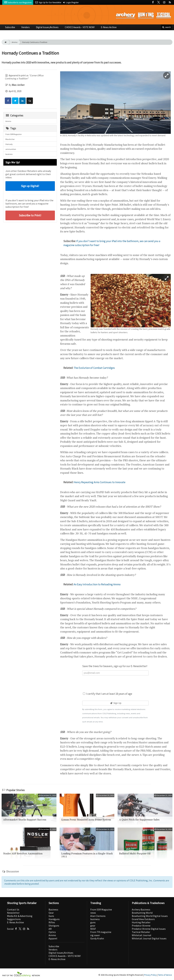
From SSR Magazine (13, 134)
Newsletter (13, 913)
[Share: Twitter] (15, 101)
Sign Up (115, 703)
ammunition (11, 149)
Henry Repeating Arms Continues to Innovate (100, 482)
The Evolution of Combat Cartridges (94, 368)
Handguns (54, 919)
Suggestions (14, 919)
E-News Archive (109, 27)
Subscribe (10, 27)
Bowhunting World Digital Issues (150, 916)
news (93, 913)
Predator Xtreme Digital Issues (149, 929)
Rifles (52, 922)
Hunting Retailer (141, 922)
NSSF (93, 929)
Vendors (25, 27)
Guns (51, 916)
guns (93, 922)
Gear (51, 913)
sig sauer (95, 935)
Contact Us (13, 909)
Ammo (15, 42)
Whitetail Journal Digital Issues (149, 938)
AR (50, 929)
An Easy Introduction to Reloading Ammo (97, 584)
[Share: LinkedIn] (22, 101)
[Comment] (30, 101)
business (9, 154)
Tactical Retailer (141, 932)
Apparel (53, 938)
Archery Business (141, 909)
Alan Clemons (98, 916)
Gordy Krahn (97, 938)
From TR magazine (101, 932)
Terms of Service (165, 975)
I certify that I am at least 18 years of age (108, 694)
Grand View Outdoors (143, 919)
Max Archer (10, 139)
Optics (52, 932)
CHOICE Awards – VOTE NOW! (80, 27)
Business (53, 909)
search (166, 27)
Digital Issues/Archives (47, 27)
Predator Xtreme (141, 926)
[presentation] (115, 683)
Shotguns (54, 926)
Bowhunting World (142, 913)
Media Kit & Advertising (20, 916)
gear (93, 926)
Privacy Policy (150, 975)
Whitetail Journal (142, 935)
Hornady (9, 144)
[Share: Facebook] (8, 101)
